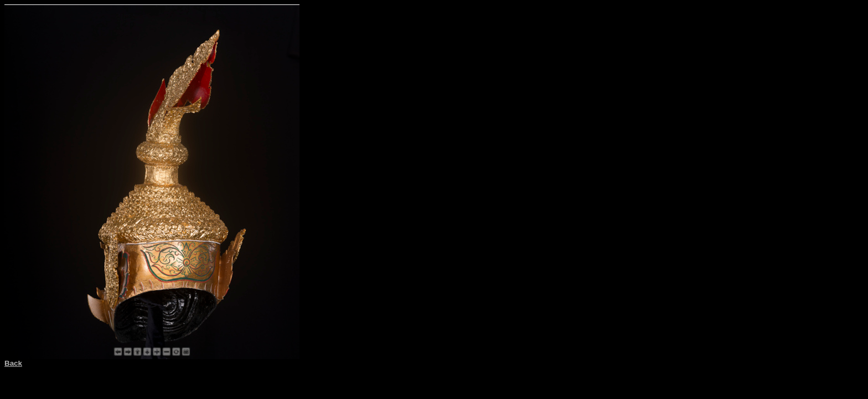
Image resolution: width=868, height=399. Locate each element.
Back (13, 363)
